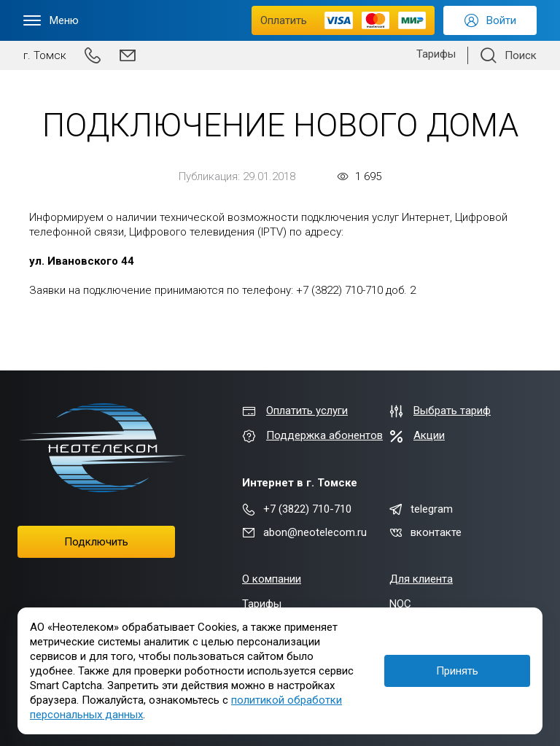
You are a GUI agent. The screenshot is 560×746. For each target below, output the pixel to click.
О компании (272, 579)
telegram (421, 509)
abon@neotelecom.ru (304, 532)
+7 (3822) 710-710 (297, 509)
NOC (400, 604)
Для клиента (421, 579)
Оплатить (343, 20)
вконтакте (425, 532)
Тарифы (436, 54)
